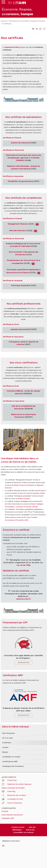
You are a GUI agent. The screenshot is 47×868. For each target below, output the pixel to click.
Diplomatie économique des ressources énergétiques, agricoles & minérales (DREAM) (23, 158)
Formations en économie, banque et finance (27, 21)
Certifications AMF (10, 762)
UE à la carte (8, 738)
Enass (10, 555)
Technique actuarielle (21, 286)
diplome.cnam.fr (24, 599)
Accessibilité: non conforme (23, 832)
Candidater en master (11, 757)
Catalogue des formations (13, 766)
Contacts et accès (18, 827)
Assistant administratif (20, 329)
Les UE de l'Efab (24, 565)
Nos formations (9, 733)
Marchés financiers (18, 231)
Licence (5, 747)
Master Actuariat (24, 499)
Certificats (7, 24)
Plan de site (30, 830)
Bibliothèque (17, 830)
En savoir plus (24, 663)
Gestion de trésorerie (20, 143)
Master (5, 752)
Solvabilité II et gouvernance (20, 181)
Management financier (18, 224)
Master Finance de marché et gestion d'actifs (29, 493)
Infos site (32, 827)
